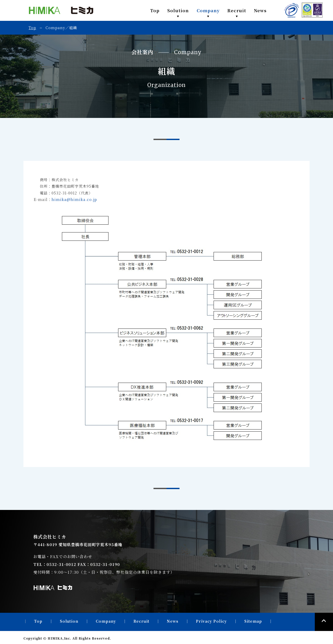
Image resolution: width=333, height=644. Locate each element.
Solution (178, 10)
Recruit (237, 10)
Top (155, 10)
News (260, 10)
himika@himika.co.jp (74, 199)
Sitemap (253, 621)
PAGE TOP (324, 622)
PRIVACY (291, 10)
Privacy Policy (211, 621)
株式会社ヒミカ (61, 10)
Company (208, 10)
